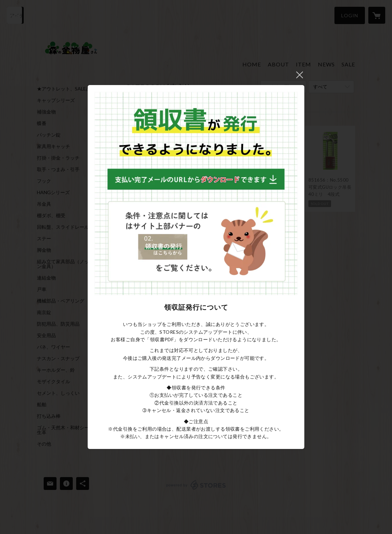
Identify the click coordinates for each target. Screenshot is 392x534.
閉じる (300, 75)
